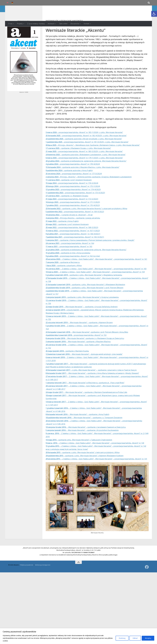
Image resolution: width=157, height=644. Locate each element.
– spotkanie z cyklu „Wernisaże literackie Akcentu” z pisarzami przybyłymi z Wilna (93, 220)
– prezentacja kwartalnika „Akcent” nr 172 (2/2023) (76, 211)
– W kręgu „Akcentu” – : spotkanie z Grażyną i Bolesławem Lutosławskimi (95, 189)
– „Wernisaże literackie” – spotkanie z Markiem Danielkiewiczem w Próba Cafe (93, 423)
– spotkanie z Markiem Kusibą (70, 376)
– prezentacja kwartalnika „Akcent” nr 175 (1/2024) (77, 198)
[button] (154, 14)
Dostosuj (122, 638)
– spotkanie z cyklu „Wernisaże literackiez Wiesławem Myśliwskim (91, 309)
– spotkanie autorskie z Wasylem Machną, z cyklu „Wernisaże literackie (88, 179)
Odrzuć (135, 638)
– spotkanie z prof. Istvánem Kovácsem (72, 192)
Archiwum (51, 24)
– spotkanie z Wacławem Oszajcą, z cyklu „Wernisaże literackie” (83, 160)
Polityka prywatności (27, 602)
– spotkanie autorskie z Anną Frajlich (73, 182)
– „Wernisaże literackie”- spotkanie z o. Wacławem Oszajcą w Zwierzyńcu (91, 363)
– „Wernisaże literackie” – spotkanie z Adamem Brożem (84, 347)
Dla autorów (75, 24)
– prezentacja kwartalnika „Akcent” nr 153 (80, 360)
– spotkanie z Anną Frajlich (65, 233)
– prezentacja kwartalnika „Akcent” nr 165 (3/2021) (79, 249)
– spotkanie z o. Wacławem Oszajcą (70, 208)
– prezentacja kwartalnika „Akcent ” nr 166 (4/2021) (77, 246)
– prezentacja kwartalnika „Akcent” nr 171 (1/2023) (77, 214)
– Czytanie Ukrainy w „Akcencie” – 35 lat (73, 227)
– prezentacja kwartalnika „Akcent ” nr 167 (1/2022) (77, 243)
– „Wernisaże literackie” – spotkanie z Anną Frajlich (82, 445)
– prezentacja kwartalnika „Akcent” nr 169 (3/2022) (79, 223)
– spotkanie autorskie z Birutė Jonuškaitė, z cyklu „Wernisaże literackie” (90, 147)
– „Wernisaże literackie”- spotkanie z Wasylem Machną (83, 366)
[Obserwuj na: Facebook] (147, 604)
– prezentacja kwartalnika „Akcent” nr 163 (73, 262)
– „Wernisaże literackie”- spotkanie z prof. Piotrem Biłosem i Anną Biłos (93, 357)
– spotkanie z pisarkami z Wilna (66, 284)
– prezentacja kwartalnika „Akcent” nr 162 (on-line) (77, 271)
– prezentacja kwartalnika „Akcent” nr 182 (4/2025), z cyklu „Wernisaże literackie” (92, 144)
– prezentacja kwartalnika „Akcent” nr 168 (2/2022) (76, 239)
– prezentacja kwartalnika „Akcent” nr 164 (73, 258)
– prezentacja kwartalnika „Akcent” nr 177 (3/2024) (78, 186)
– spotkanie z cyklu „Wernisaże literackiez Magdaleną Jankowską (89, 299)
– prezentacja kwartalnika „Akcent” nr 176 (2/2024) (76, 195)
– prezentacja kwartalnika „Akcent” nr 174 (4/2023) (77, 201)
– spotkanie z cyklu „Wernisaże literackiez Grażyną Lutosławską (88, 322)
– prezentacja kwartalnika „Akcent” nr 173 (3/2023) (80, 204)
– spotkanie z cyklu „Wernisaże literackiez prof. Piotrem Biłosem (91, 312)
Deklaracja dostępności (43, 602)
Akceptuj (148, 638)
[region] (78, 636)
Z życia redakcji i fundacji (36, 24)
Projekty (20, 24)
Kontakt (87, 24)
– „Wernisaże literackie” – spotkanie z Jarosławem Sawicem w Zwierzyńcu (92, 458)
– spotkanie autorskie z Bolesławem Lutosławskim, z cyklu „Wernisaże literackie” (92, 166)
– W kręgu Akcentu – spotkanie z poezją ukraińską (77, 230)
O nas (10, 24)
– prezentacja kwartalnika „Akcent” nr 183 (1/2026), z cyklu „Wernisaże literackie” (90, 141)
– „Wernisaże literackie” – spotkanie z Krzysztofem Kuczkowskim (88, 461)
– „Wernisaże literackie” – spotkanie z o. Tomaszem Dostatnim (90, 448)
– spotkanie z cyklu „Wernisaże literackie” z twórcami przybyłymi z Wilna (88, 486)
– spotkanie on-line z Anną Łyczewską (71, 268)
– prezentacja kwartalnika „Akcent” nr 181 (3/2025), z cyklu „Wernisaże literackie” (93, 151)
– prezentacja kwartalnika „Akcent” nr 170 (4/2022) (77, 217)
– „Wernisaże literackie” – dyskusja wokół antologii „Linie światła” (90, 379)
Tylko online (63, 24)
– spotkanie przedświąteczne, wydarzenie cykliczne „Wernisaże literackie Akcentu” (92, 173)
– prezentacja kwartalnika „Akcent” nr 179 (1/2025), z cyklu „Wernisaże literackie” (90, 170)
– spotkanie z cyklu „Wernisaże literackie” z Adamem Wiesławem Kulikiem (91, 490)
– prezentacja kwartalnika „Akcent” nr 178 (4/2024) (77, 176)
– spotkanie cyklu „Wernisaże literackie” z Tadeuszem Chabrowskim (84, 471)
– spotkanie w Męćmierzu (65, 281)
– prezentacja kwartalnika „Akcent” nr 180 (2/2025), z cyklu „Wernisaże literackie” (90, 163)
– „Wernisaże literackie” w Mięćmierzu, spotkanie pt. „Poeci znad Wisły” (91, 414)
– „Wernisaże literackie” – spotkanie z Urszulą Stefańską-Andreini (87, 331)
